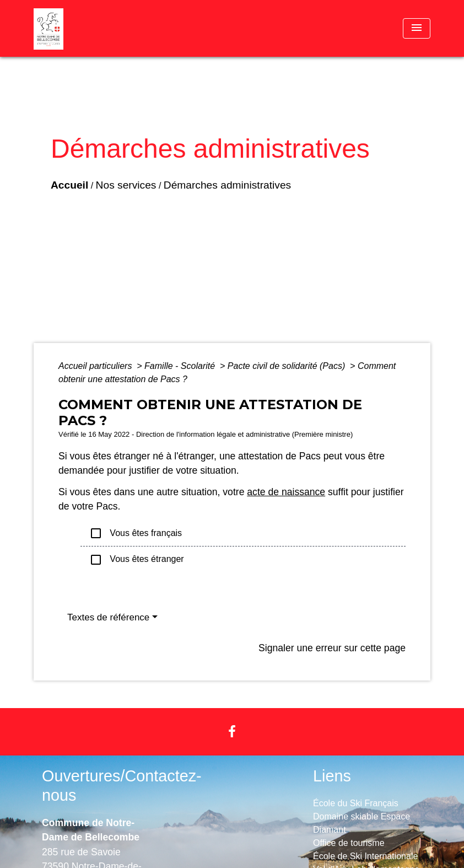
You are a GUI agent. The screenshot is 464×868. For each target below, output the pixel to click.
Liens (332, 776)
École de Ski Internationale (365, 856)
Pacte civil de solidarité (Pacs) (288, 366)
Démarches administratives (227, 185)
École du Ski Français (356, 803)
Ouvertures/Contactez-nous (122, 786)
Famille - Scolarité (181, 366)
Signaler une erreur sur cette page (332, 648)
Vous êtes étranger (137, 560)
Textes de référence (108, 617)
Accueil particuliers (96, 366)
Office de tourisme (349, 843)
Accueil (69, 185)
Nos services (126, 185)
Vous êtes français (136, 533)
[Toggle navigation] (417, 28)
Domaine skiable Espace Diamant (362, 823)
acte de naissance (286, 492)
